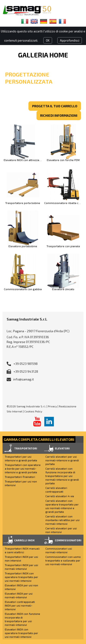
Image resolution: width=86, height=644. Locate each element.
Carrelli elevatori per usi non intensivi (61, 530)
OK (48, 40)
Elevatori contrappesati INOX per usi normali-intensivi (20, 605)
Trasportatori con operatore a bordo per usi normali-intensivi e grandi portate (23, 468)
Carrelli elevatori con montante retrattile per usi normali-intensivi (62, 520)
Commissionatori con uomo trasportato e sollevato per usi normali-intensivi (63, 560)
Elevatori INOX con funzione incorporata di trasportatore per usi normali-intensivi (22, 619)
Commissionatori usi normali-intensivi (59, 550)
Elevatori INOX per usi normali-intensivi (19, 595)
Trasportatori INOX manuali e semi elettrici (22, 550)
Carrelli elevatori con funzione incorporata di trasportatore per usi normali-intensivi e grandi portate (62, 476)
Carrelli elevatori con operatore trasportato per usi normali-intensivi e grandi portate (62, 506)
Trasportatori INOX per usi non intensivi (21, 559)
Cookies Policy (33, 411)
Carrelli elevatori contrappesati (56, 490)
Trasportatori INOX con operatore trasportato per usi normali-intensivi (21, 577)
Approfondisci (70, 40)
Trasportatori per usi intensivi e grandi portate (21, 458)
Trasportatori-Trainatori (20, 477)
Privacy (52, 406)
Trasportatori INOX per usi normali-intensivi (21, 567)
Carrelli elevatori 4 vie (60, 496)
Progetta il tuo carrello (55, 106)
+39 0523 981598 (25, 364)
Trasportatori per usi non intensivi (21, 483)
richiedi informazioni (59, 115)
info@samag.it (24, 379)
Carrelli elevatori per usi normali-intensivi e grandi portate (62, 460)
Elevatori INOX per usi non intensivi (21, 587)
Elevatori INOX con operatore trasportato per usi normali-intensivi (21, 633)
